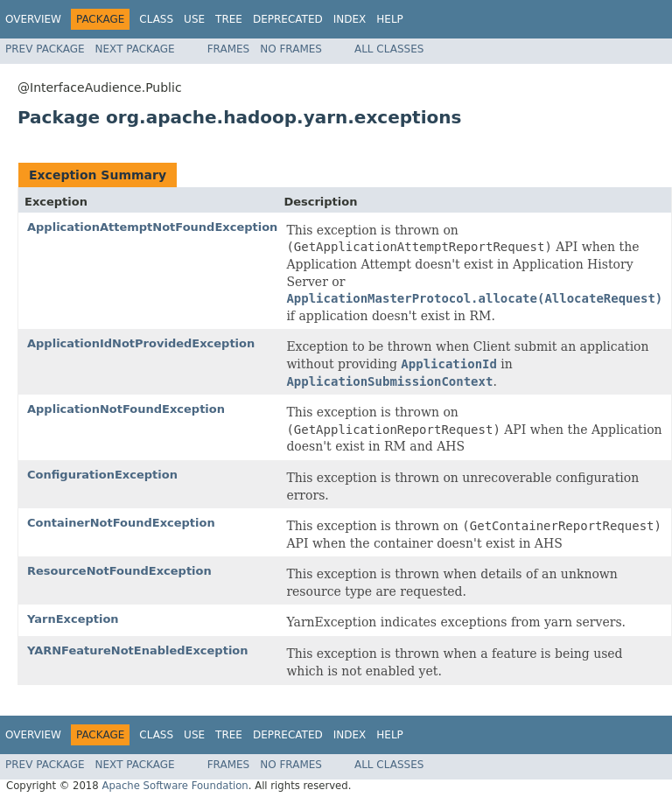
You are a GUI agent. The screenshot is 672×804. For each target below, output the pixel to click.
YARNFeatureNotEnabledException (138, 650)
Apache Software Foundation (175, 786)
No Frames (291, 49)
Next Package (135, 49)
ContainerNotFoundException (121, 523)
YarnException (73, 619)
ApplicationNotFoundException (126, 409)
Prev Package (45, 49)
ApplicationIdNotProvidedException (141, 343)
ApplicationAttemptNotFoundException (152, 227)
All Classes (389, 49)
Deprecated (288, 19)
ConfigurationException (102, 475)
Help (390, 19)
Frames (229, 49)
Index (350, 19)
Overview (33, 19)
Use (194, 19)
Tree (229, 19)
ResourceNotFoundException (119, 571)
